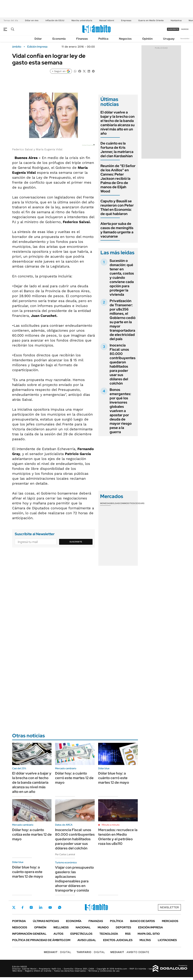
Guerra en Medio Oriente (151, 20)
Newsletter (185, 39)
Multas (145, 940)
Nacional (83, 927)
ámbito (17, 47)
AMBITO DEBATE (130, 952)
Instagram (31, 907)
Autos (58, 934)
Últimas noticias (46, 921)
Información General (29, 934)
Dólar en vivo (32, 20)
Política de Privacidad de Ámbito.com (41, 940)
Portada (19, 921)
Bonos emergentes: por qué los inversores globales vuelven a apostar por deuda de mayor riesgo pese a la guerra (121, 411)
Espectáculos (81, 934)
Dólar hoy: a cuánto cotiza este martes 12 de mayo (32, 834)
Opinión (147, 39)
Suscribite (76, 542)
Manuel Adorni (107, 20)
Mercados (170, 921)
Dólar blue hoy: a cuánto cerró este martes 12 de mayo (114, 778)
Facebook (23, 907)
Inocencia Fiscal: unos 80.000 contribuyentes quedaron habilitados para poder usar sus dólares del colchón (123, 364)
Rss (128, 934)
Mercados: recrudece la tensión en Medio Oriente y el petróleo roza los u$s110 (118, 837)
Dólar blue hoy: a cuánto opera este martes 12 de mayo (28, 872)
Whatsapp (60, 907)
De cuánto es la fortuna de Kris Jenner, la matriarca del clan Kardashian (117, 150)
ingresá (185, 29)
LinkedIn (41, 907)
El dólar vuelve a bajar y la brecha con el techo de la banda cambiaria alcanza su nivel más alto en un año (118, 123)
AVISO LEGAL (87, 940)
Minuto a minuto (111, 825)
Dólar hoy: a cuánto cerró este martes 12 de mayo (74, 778)
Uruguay (169, 39)
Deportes (123, 927)
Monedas (105, 503)
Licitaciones (167, 940)
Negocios (125, 39)
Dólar (38, 39)
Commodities (127, 503)
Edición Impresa (151, 927)
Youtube (50, 907)
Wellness (61, 927)
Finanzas (82, 39)
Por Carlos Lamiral (65, 854)
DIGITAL (58, 952)
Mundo (103, 927)
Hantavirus (176, 20)
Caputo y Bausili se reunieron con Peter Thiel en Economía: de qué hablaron (117, 207)
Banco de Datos (143, 921)
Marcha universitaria (82, 20)
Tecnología (109, 934)
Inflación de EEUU (55, 20)
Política (103, 39)
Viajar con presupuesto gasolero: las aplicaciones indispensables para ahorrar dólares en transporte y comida (74, 879)
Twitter (14, 907)
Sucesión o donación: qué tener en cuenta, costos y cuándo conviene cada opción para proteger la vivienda (122, 278)
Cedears (139, 503)
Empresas (126, 20)
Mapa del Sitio (149, 934)
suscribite (173, 29)
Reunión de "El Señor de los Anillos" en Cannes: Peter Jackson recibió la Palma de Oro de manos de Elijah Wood (118, 179)
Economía (59, 39)
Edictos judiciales (118, 940)
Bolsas (115, 503)
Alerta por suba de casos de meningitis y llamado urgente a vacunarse (117, 230)
